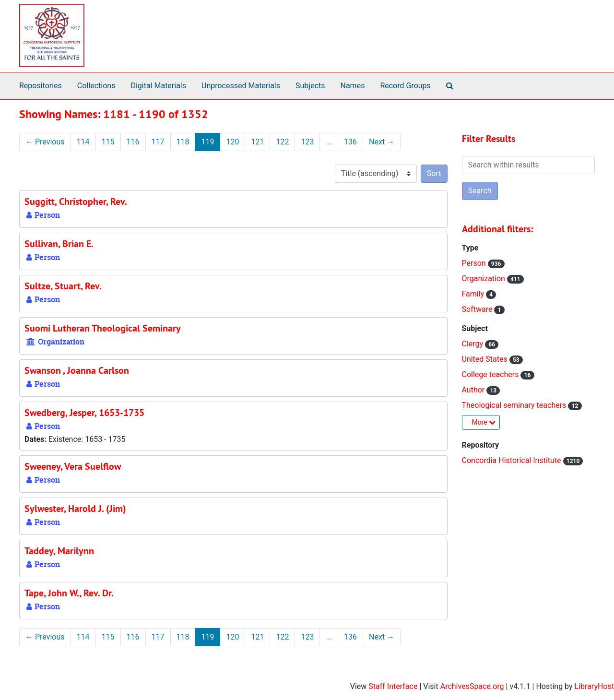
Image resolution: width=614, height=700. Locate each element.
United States (486, 359)
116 (133, 142)
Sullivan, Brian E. (59, 244)
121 (257, 142)
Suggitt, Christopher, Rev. (76, 202)
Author (474, 390)
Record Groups (405, 86)
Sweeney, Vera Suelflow (73, 466)
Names (353, 86)
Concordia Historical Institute (513, 460)
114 (83, 142)
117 (158, 142)
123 (307, 142)
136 (350, 142)
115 (108, 142)
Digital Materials (158, 86)
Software (478, 309)
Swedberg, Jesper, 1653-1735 (84, 413)
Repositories (41, 86)
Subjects (310, 86)
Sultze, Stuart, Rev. (63, 286)
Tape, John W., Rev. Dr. (69, 593)
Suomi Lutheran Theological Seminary (103, 328)
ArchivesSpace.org (472, 686)
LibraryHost (594, 686)
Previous (45, 142)
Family (474, 294)
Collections (96, 86)
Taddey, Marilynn (59, 551)
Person (475, 263)
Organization (484, 279)
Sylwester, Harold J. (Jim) (75, 509)
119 (207, 142)
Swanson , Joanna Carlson (77, 370)
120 (232, 142)
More (484, 422)
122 (282, 142)
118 (183, 142)
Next (382, 142)
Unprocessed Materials (241, 86)
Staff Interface (393, 686)
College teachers (491, 374)
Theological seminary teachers (515, 405)
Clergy (474, 344)
